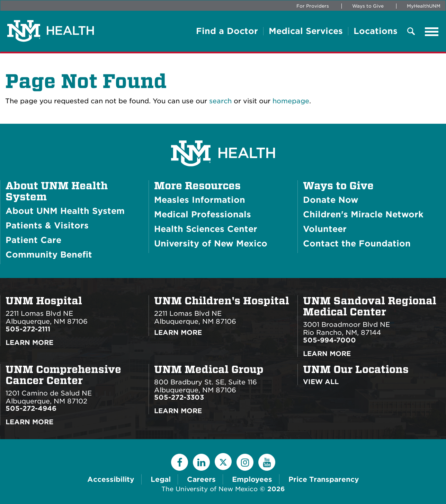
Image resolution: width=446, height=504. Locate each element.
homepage (291, 101)
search (220, 101)
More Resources (197, 186)
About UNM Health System (57, 191)
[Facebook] (180, 462)
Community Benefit (49, 255)
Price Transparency (324, 479)
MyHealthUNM (424, 6)
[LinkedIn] (201, 462)
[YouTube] (267, 462)
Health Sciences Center (206, 229)
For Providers (313, 6)
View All (321, 382)
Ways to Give (368, 6)
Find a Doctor (227, 31)
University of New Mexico (211, 244)
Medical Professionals (203, 214)
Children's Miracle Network (363, 214)
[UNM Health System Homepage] (223, 134)
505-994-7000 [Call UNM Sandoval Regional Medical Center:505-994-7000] (329, 340)
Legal (161, 479)
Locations (376, 31)
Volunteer (325, 229)
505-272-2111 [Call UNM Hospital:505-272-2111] (28, 329)
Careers (201, 479)
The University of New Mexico (209, 489)
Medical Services (306, 31)
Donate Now (331, 200)
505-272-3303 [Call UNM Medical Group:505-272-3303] (179, 397)
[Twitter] (223, 462)
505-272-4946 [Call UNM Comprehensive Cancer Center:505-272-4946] (31, 409)
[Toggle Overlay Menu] (411, 32)
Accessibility (111, 479)
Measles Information (200, 200)
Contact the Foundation (357, 244)
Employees (252, 479)
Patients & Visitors (47, 225)
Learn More (29, 343)
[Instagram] (245, 462)
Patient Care (33, 240)
